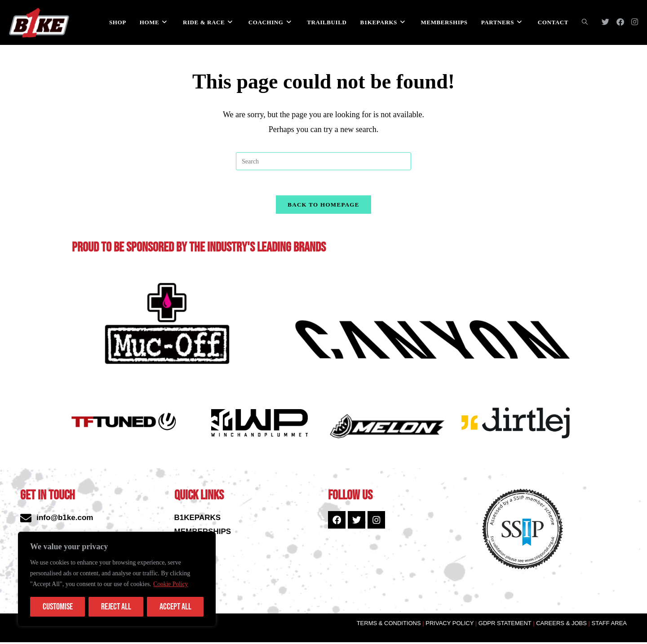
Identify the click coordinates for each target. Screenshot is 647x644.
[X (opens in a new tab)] (605, 22)
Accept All (175, 607)
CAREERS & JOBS (562, 625)
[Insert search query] (323, 161)
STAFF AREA (609, 625)
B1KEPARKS (198, 520)
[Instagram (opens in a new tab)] (635, 22)
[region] (117, 579)
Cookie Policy (171, 584)
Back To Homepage (323, 206)
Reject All (116, 607)
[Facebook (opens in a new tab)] (620, 22)
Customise (58, 607)
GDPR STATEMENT (505, 625)
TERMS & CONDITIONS (390, 625)
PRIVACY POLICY (452, 625)
